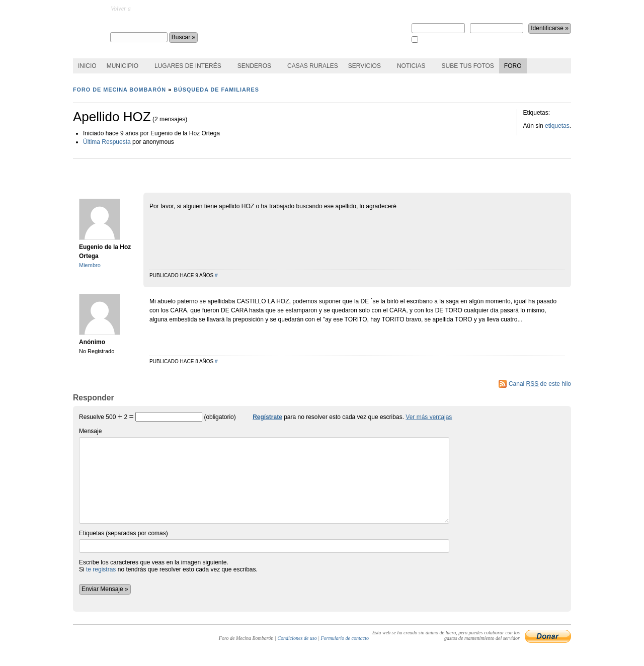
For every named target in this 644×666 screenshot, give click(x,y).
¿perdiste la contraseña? (514, 9)
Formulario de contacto (345, 638)
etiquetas (557, 126)
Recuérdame (433, 40)
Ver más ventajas (429, 417)
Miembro (90, 265)
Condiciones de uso (297, 638)
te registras (101, 569)
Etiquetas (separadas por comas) (264, 541)
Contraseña (497, 25)
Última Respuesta (107, 142)
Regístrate (425, 9)
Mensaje (264, 476)
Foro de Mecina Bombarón (162, 23)
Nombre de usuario (438, 25)
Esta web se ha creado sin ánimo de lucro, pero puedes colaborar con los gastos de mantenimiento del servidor (446, 635)
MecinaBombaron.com (160, 9)
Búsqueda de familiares (216, 90)
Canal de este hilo (540, 384)
